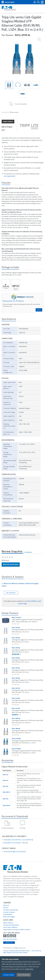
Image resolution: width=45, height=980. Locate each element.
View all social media (10, 939)
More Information (24, 975)
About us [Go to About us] (6, 905)
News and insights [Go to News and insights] (9, 917)
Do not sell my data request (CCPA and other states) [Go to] (22, 952)
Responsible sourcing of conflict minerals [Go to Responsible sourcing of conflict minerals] (17, 930)
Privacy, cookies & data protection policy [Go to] (17, 951)
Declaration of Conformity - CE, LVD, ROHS (17, 840)
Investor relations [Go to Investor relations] (9, 912)
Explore (39, 310)
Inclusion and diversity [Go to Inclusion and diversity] (11, 910)
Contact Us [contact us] (9, 943)
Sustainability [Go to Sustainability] (8, 914)
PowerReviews (28, 552)
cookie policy (29, 969)
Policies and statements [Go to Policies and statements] (11, 925)
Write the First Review (11, 564)
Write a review (14, 112)
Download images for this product (15, 852)
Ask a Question (11, 593)
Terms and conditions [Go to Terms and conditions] (10, 927)
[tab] (22, 585)
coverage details (10, 176)
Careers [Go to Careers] (6, 908)
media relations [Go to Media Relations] (8, 923)
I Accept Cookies (8, 975)
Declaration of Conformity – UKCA (15, 843)
